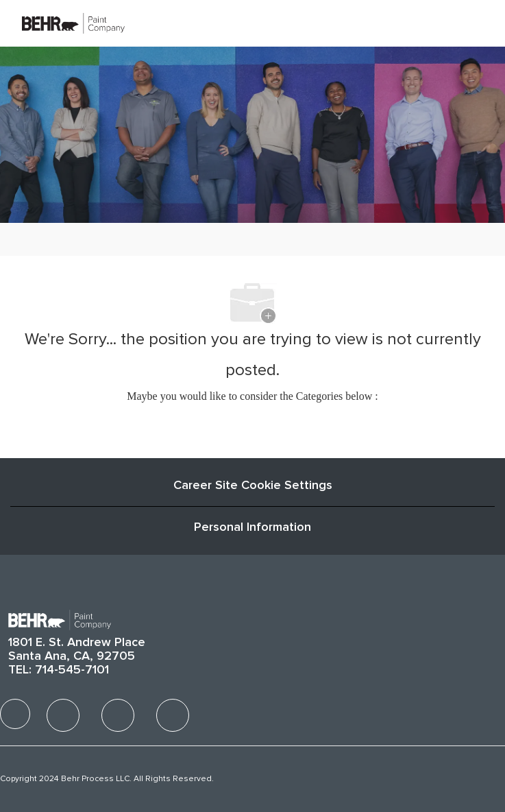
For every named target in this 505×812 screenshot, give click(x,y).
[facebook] (15, 714)
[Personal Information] (252, 527)
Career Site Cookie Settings (253, 486)
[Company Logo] (73, 23)
